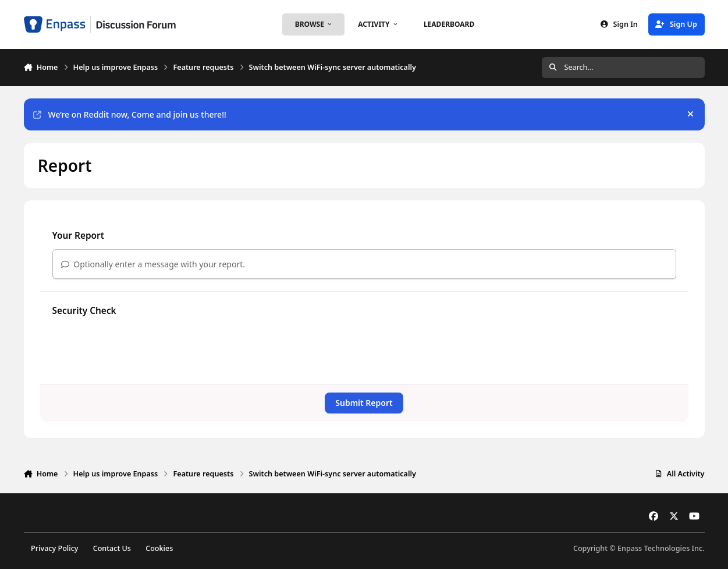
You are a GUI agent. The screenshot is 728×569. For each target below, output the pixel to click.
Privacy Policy (54, 548)
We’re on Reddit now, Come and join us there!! (129, 114)
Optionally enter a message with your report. (153, 264)
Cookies (159, 548)
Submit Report (364, 403)
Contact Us (112, 548)
